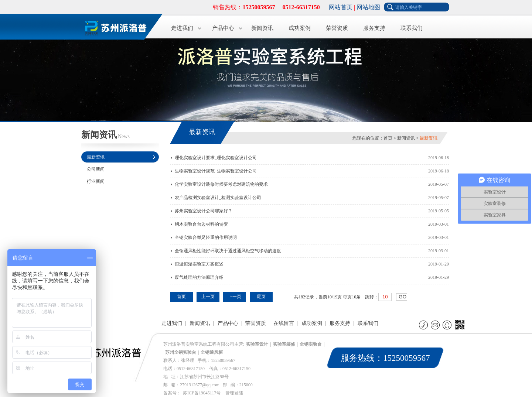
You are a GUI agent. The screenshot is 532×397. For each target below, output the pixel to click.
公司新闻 (96, 169)
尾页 (261, 297)
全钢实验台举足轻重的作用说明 (206, 237)
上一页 (208, 297)
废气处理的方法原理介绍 (199, 277)
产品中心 (223, 28)
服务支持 (374, 28)
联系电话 (424, 325)
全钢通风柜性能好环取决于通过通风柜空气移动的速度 (228, 251)
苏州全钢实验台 (181, 352)
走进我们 (182, 28)
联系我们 (412, 28)
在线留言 (284, 323)
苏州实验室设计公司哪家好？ (204, 211)
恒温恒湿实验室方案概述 (199, 264)
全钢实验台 (311, 344)
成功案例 (300, 28)
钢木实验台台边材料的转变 (201, 224)
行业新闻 (96, 181)
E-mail (436, 325)
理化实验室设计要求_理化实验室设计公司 (216, 158)
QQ (448, 325)
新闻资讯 (262, 28)
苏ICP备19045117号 (202, 393)
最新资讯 (96, 157)
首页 (388, 138)
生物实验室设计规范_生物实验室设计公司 (216, 171)
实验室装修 (284, 344)
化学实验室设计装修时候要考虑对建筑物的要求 (221, 184)
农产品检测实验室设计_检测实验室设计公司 (218, 198)
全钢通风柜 (212, 352)
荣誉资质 (337, 28)
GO (403, 297)
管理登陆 (234, 393)
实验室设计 (257, 344)
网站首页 (341, 7)
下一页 (235, 297)
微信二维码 (459, 326)
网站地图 (368, 7)
